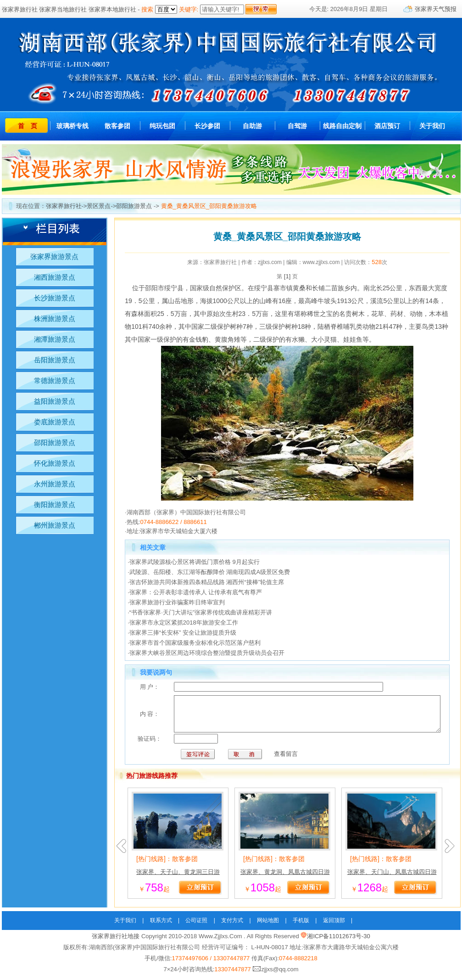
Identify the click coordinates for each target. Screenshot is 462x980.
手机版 (301, 924)
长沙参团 (207, 126)
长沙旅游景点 (55, 298)
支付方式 (232, 924)
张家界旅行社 (20, 9)
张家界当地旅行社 (63, 9)
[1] (287, 276)
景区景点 (99, 206)
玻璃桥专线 (72, 126)
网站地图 (268, 924)
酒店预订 (387, 126)
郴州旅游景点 (55, 525)
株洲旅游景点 (55, 318)
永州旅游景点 (55, 484)
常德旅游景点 (55, 380)
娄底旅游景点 (55, 422)
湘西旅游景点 (55, 277)
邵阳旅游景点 (134, 206)
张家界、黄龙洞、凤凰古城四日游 (285, 876)
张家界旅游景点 (54, 256)
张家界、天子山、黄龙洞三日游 (178, 876)
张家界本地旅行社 (112, 9)
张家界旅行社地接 (116, 940)
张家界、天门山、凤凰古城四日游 (392, 876)
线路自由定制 (342, 126)
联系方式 (161, 924)
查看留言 (262, 758)
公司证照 (196, 924)
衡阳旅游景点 (55, 504)
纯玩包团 (162, 126)
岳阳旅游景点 (55, 360)
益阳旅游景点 (55, 401)
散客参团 (117, 126)
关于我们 (432, 126)
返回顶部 (334, 924)
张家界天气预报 (436, 9)
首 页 (28, 126)
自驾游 (297, 126)
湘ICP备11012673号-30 (338, 940)
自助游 (252, 126)
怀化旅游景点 (55, 463)
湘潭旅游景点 (55, 339)
